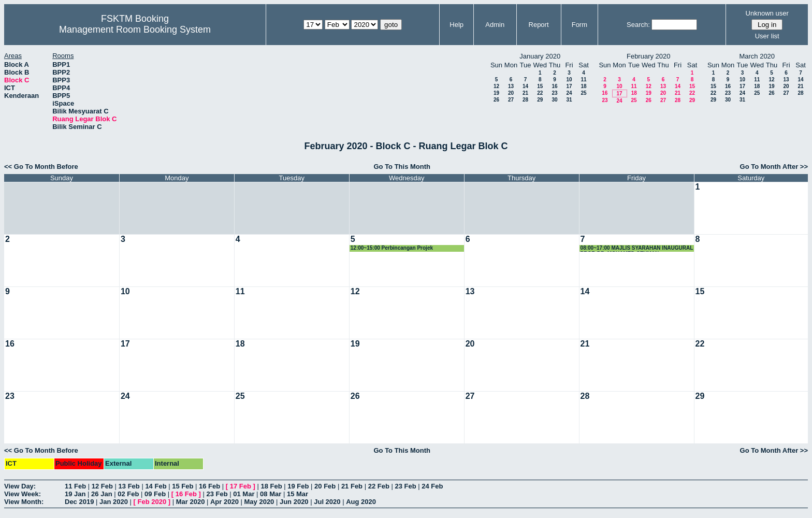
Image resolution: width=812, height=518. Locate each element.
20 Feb (325, 486)
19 (496, 93)
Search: (638, 25)
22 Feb (379, 486)
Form (579, 25)
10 (569, 80)
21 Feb (352, 486)
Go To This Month (402, 167)
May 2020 (259, 502)
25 (583, 93)
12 (496, 86)
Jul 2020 (327, 502)
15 (540, 86)
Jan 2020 (114, 502)
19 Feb (298, 486)
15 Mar (298, 494)
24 (569, 93)
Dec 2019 (79, 502)
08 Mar (271, 494)
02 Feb (128, 494)
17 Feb (241, 486)
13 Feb (129, 486)
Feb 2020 (152, 502)
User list (767, 36)
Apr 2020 (224, 502)
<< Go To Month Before (41, 167)
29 (540, 100)
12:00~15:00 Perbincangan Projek (392, 248)
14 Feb (156, 486)
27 (511, 100)
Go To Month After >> (774, 167)
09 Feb (155, 494)
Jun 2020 (294, 502)
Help (456, 25)
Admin (495, 25)
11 (583, 80)
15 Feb (183, 486)
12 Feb (102, 486)
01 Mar (244, 494)
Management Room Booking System (135, 30)
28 (525, 100)
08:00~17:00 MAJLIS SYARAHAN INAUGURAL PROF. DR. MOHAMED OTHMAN (637, 248)
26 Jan (102, 494)
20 (511, 93)
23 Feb (405, 486)
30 (554, 100)
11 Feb (75, 486)
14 (525, 86)
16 (554, 86)
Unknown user (767, 13)
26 (496, 100)
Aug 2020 (361, 502)
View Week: (23, 494)
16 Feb (209, 486)
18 (583, 86)
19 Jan (75, 494)
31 (569, 100)
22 (540, 93)
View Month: (24, 502)
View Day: (20, 486)
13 (511, 86)
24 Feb (432, 486)
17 (569, 86)
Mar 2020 (191, 502)
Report (539, 25)
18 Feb (271, 486)
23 (554, 93)
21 (525, 93)
